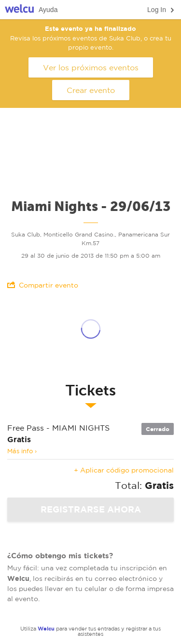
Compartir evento (43, 285)
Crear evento (91, 90)
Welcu (19, 10)
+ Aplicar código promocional (124, 470)
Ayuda (48, 10)
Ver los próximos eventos (91, 67)
